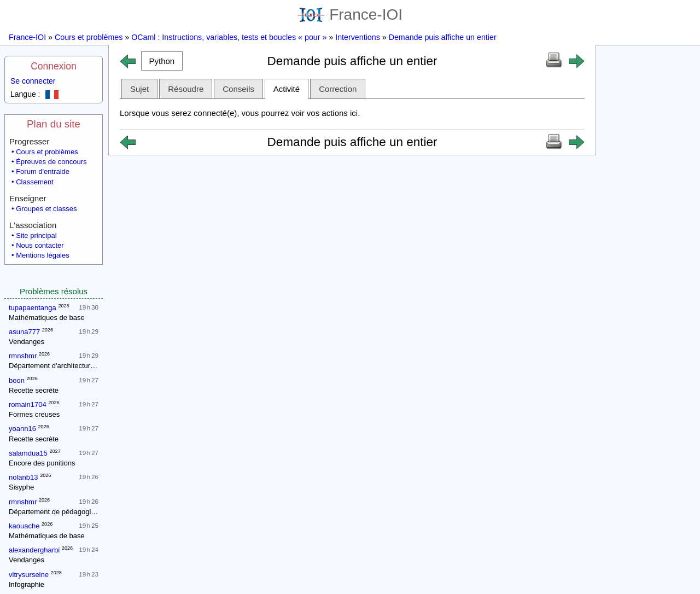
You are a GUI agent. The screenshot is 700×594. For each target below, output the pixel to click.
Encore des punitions (42, 463)
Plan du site (54, 124)
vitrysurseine (29, 575)
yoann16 (22, 429)
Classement (35, 182)
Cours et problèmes (89, 37)
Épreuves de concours (51, 162)
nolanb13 (24, 477)
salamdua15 (28, 453)
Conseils (238, 89)
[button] (162, 61)
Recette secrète (34, 390)
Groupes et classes (46, 209)
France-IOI (350, 14)
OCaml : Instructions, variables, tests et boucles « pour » (229, 37)
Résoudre (186, 89)
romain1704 (28, 404)
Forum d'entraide (43, 171)
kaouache (24, 526)
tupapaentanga (33, 308)
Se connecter (33, 81)
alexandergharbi (34, 550)
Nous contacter (40, 245)
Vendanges (27, 342)
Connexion (54, 66)
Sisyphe (21, 487)
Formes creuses (34, 414)
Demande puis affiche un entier (443, 37)
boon (17, 380)
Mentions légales (43, 255)
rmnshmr (23, 356)
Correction (338, 89)
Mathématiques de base (47, 318)
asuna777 (24, 332)
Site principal (36, 235)
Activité (287, 89)
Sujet (139, 89)
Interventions (358, 37)
